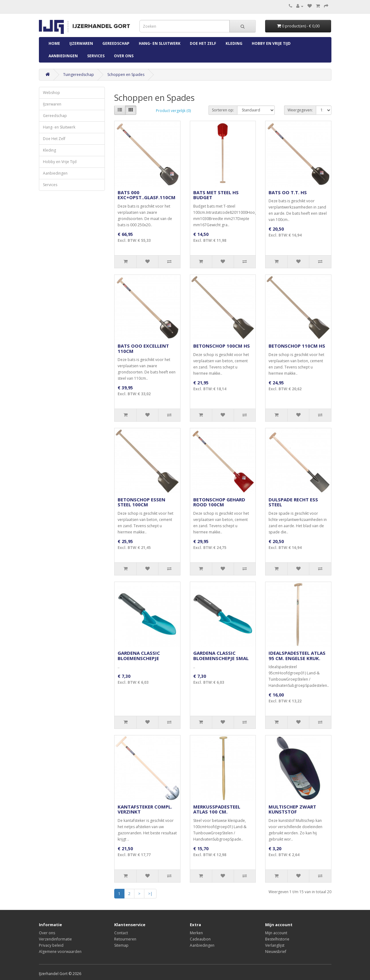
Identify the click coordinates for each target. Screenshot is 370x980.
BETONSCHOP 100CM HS (222, 346)
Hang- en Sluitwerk (160, 43)
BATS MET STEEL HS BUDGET (216, 195)
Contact (121, 933)
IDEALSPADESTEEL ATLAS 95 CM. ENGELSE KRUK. (297, 656)
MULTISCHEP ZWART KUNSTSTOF (292, 809)
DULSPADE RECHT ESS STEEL (293, 502)
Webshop (52, 93)
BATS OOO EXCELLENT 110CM (143, 348)
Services (96, 56)
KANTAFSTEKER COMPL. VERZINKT (145, 809)
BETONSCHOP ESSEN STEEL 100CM (141, 502)
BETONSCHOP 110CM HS (297, 346)
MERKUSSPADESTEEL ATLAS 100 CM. (217, 809)
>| (150, 894)
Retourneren (125, 939)
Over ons (124, 56)
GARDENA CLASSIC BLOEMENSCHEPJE (139, 656)
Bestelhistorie (277, 939)
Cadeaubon (200, 939)
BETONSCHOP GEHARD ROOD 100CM (219, 502)
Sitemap (121, 945)
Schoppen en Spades (126, 75)
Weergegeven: (300, 110)
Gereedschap (116, 43)
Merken (196, 933)
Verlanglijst (275, 945)
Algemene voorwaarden (60, 952)
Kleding (234, 43)
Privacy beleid (51, 945)
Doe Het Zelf (203, 43)
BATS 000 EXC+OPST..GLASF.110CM (147, 195)
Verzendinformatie (55, 939)
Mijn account (276, 933)
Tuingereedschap (79, 75)
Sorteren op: (223, 110)
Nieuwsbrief (276, 952)
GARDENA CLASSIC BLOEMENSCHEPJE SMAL (221, 656)
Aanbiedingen (63, 56)
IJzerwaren (81, 43)
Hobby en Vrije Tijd (271, 43)
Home (54, 43)
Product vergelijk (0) (173, 111)
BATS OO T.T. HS (288, 192)
